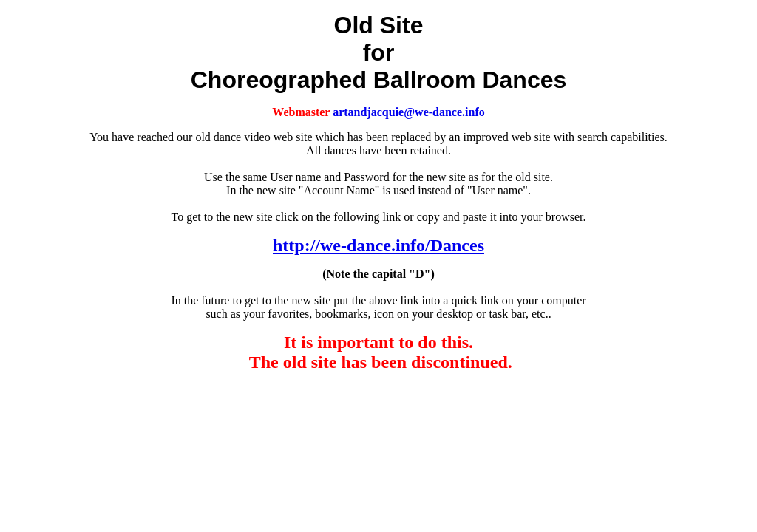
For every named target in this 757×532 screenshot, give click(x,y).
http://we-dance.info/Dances (378, 245)
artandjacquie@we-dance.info (409, 112)
